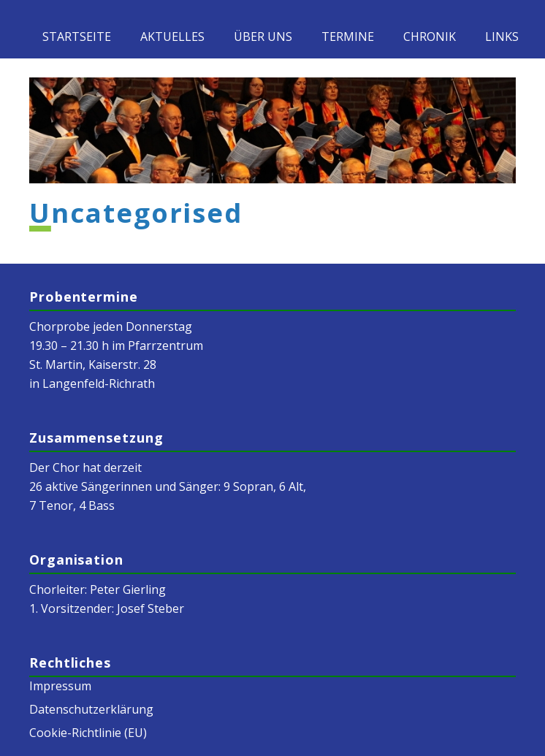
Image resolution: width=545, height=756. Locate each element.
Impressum (60, 686)
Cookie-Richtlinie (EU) (88, 733)
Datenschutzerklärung (91, 709)
